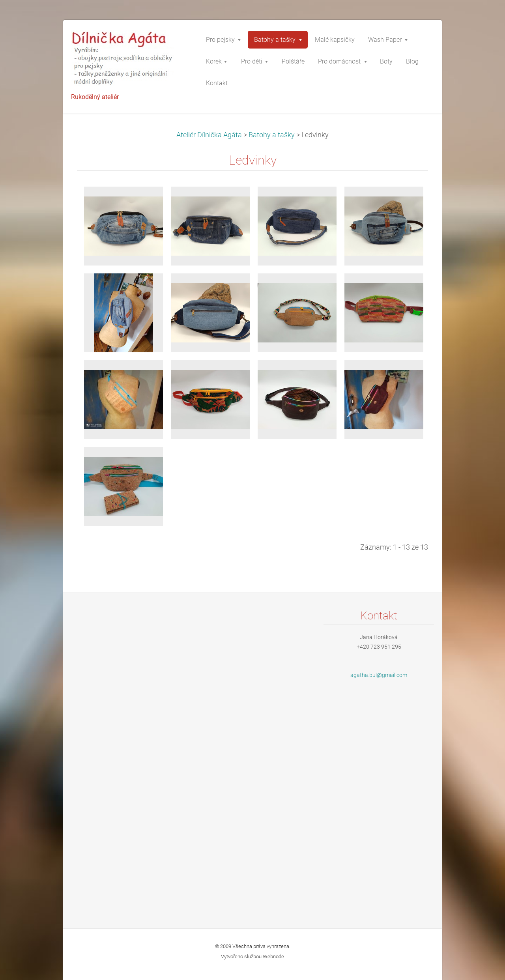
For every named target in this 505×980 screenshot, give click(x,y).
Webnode (273, 957)
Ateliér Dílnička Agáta (209, 135)
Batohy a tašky (272, 135)
